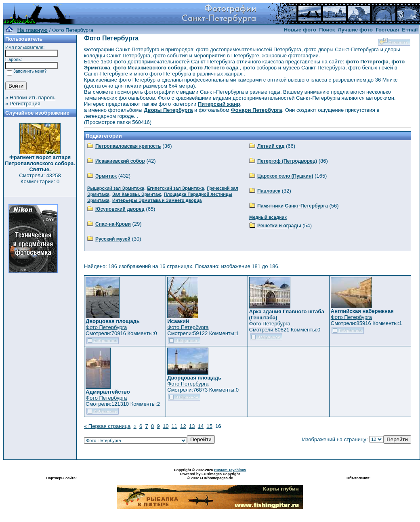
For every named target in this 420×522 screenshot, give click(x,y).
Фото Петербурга (106, 327)
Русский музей (113, 239)
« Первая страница (107, 426)
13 (192, 426)
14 (201, 426)
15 (209, 426)
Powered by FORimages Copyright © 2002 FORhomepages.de (210, 476)
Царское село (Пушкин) (285, 176)
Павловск (269, 191)
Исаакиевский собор (120, 161)
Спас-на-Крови (113, 224)
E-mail (410, 30)
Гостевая (387, 30)
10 (166, 426)
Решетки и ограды (279, 226)
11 (174, 426)
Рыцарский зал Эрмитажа (116, 188)
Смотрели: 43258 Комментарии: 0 (40, 178)
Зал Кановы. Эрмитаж (136, 194)
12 (183, 426)
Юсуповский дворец (120, 209)
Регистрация (25, 104)
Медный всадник (268, 217)
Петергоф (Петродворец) (287, 161)
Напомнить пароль (33, 97)
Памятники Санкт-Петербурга (293, 206)
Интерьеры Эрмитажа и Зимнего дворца (157, 200)
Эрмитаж (106, 176)
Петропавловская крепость (128, 146)
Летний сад (271, 146)
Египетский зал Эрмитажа (175, 188)
